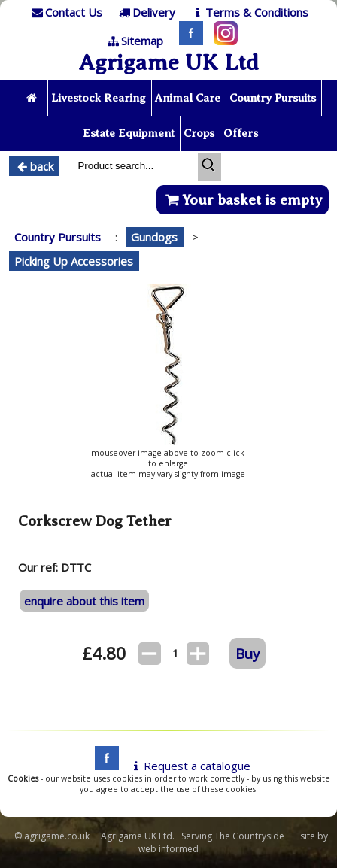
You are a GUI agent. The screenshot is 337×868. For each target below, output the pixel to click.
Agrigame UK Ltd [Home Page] (168, 62)
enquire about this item (84, 601)
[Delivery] (146, 12)
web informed (168, 849)
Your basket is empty (243, 200)
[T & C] (249, 12)
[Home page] (33, 98)
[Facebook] (187, 41)
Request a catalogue (189, 766)
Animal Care (188, 98)
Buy (247, 653)
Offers (241, 133)
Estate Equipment (129, 133)
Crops (199, 133)
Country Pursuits (273, 98)
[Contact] (65, 12)
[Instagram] (222, 41)
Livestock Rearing (99, 98)
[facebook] (103, 766)
